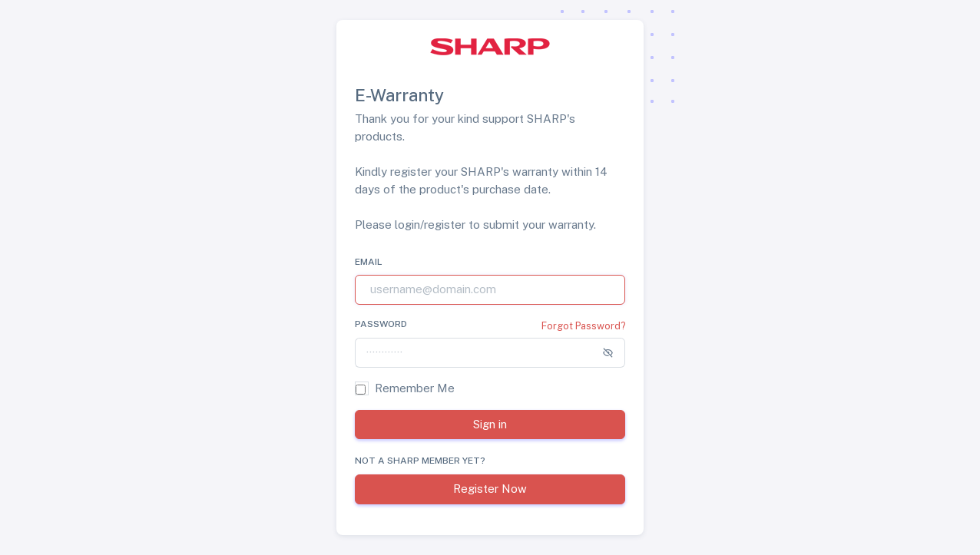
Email (369, 262)
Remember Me (415, 388)
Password (381, 324)
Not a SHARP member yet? (420, 461)
